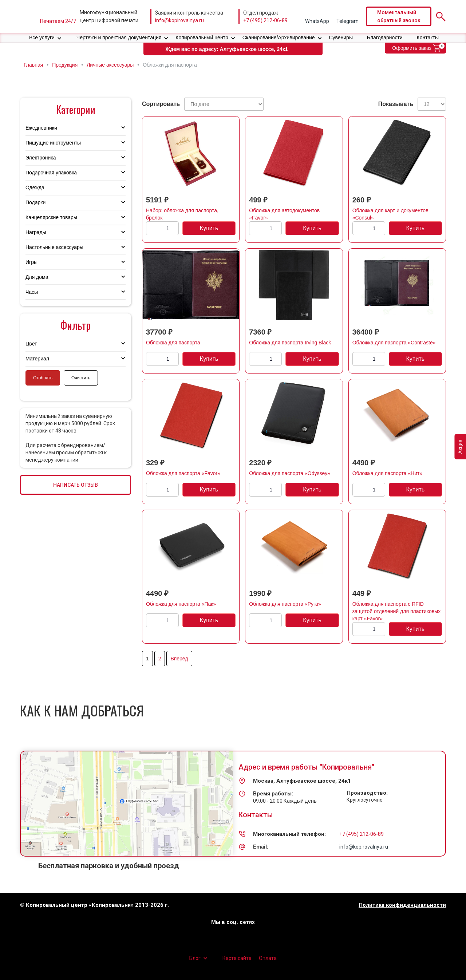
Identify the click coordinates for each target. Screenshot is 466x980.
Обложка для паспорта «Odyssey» (290, 473)
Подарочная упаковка (51, 173)
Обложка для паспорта (173, 343)
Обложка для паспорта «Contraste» (394, 343)
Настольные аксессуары (54, 247)
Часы (32, 292)
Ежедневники (41, 128)
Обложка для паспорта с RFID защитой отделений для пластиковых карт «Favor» (397, 611)
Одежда (35, 187)
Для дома (37, 277)
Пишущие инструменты (53, 143)
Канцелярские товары (51, 217)
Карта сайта (237, 958)
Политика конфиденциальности (402, 905)
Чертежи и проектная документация (119, 37)
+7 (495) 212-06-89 (265, 20)
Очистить (81, 378)
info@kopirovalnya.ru (179, 20)
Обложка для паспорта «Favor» (183, 473)
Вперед (179, 659)
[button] (46, 38)
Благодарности (385, 37)
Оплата (268, 958)
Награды (36, 232)
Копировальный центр (202, 37)
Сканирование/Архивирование (279, 37)
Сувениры (341, 37)
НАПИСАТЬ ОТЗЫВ (76, 485)
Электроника (41, 158)
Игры (31, 262)
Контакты (428, 37)
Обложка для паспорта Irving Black (290, 343)
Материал (37, 359)
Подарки (35, 202)
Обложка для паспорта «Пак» (181, 604)
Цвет (31, 344)
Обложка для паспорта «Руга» (285, 604)
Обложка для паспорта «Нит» (388, 473)
